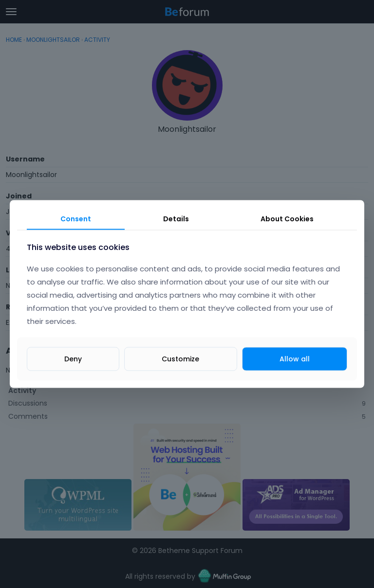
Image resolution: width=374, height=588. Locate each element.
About (287, 218)
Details (176, 218)
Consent (76, 218)
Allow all (295, 359)
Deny (73, 359)
